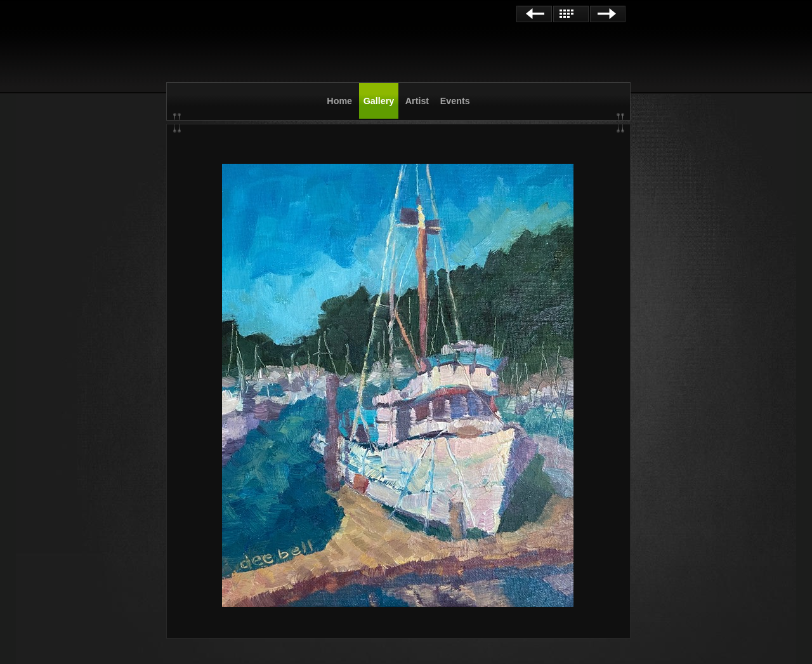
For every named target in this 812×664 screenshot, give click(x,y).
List (571, 14)
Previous (534, 14)
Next (608, 14)
